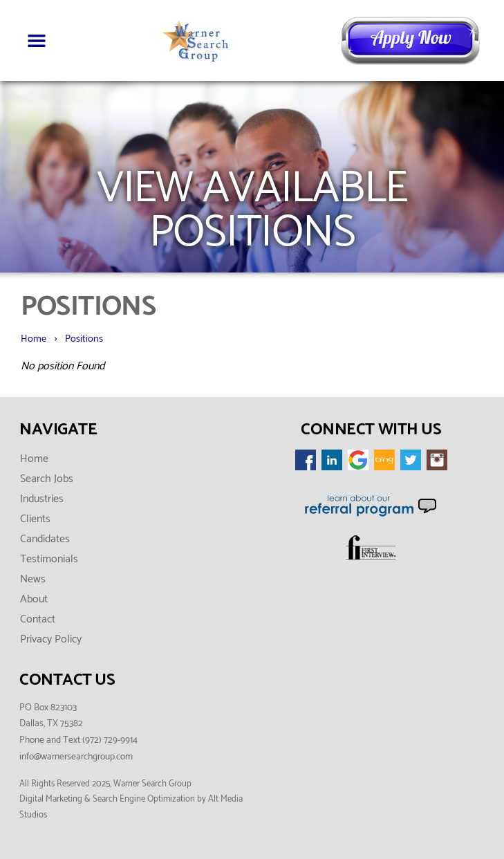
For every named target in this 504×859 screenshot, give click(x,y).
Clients (35, 519)
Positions (84, 339)
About (34, 599)
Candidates (45, 539)
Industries (42, 499)
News (33, 579)
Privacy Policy (51, 639)
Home (34, 339)
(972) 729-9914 (110, 740)
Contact (38, 619)
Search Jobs (47, 479)
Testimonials (49, 559)
